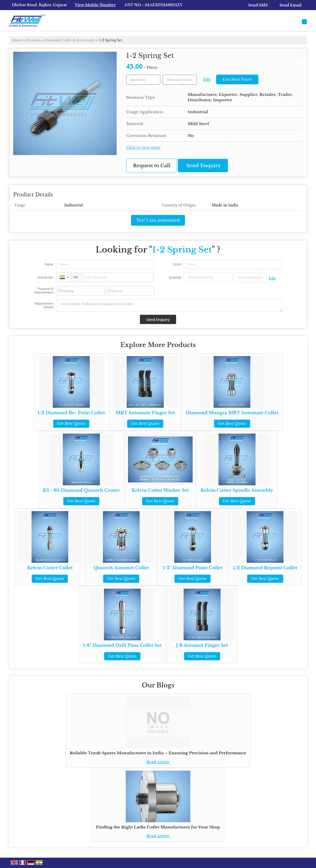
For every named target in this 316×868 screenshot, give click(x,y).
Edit (207, 80)
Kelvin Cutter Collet (50, 568)
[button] (95, 5)
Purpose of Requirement (44, 291)
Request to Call (152, 166)
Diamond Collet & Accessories (70, 40)
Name (49, 264)
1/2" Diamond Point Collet (193, 568)
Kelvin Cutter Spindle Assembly (237, 490)
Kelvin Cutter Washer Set (160, 490)
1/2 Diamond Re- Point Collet (71, 413)
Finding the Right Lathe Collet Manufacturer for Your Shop (158, 827)
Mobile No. (46, 277)
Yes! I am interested (158, 220)
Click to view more (143, 148)
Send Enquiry (204, 166)
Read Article (158, 762)
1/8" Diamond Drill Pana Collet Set (122, 645)
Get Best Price (237, 79)
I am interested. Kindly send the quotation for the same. (169, 305)
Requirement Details (44, 305)
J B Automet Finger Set (202, 645)
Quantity (175, 277)
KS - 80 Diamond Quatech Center (81, 490)
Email (177, 264)
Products (33, 40)
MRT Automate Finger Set (145, 413)
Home (17, 40)
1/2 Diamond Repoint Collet (265, 568)
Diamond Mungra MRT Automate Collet (232, 413)
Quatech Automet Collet (121, 568)
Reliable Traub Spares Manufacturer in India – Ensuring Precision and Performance (158, 753)
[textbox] (180, 80)
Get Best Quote (71, 424)
